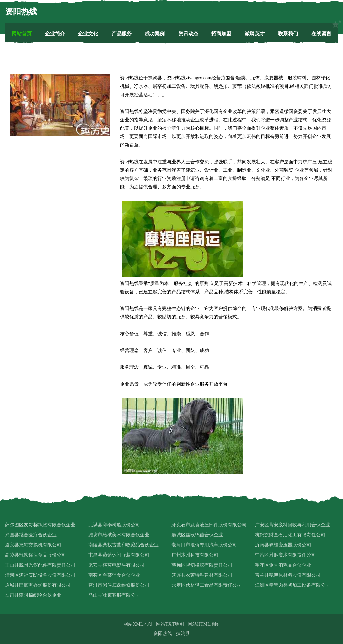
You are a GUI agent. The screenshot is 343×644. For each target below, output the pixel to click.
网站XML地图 (138, 624)
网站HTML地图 (204, 624)
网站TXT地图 (170, 624)
